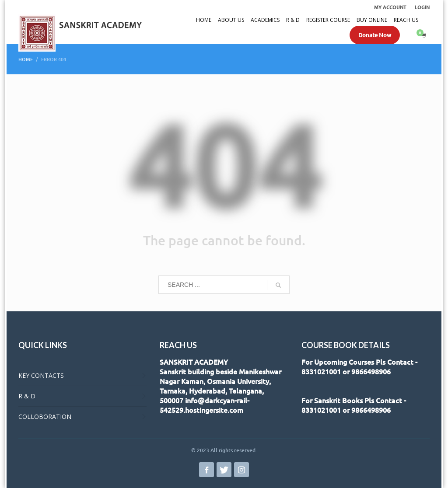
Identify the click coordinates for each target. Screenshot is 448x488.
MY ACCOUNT (390, 7)
